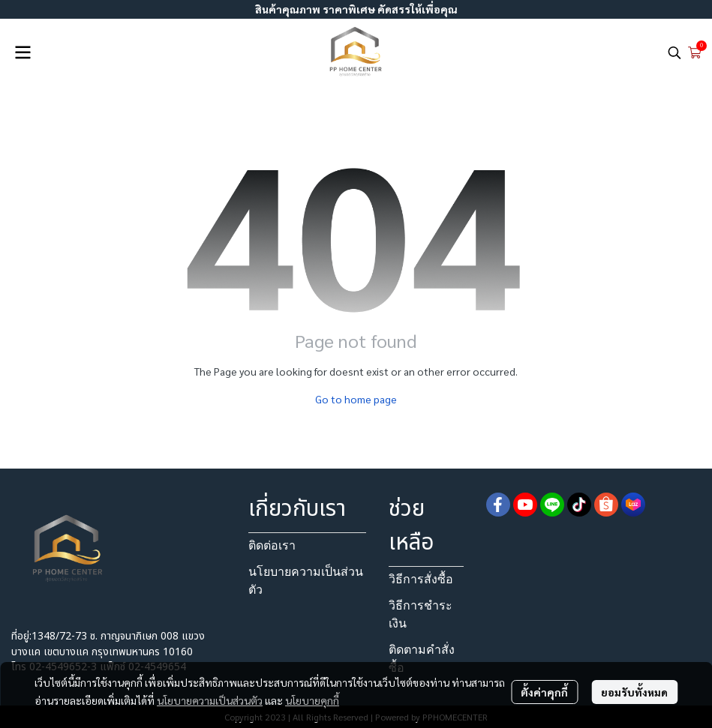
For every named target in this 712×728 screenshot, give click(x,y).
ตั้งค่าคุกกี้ (544, 692)
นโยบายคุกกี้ (312, 700)
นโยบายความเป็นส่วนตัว (210, 700)
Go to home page (356, 399)
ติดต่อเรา (272, 545)
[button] (674, 52)
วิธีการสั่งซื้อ (421, 579)
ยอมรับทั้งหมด (634, 692)
